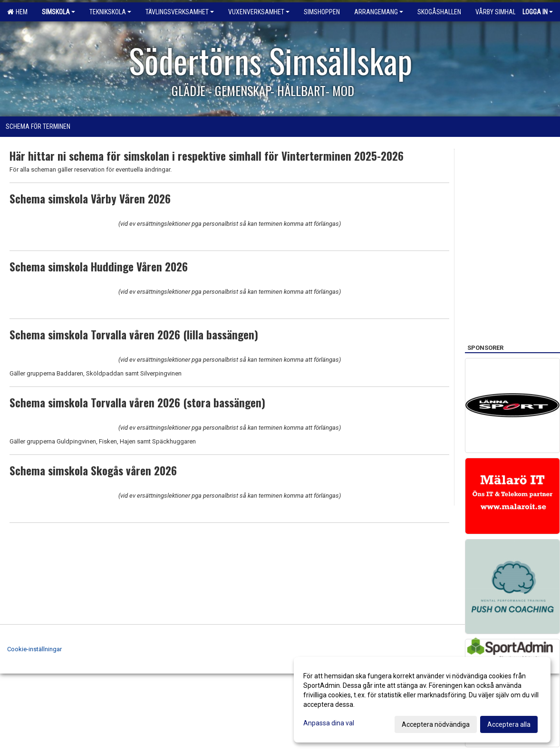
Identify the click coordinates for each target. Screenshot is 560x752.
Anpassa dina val (329, 723)
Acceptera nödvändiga (436, 724)
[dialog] (422, 700)
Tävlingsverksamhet (180, 12)
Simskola (58, 12)
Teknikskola (110, 12)
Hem (17, 12)
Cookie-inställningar (34, 649)
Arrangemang (379, 12)
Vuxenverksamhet (259, 12)
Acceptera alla (509, 724)
